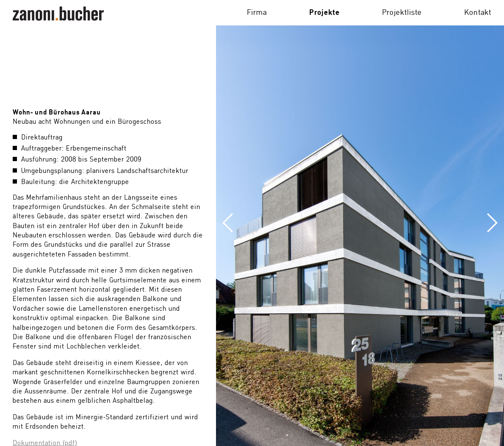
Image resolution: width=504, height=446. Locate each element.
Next (455, 223)
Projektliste (402, 13)
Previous (265, 223)
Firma (257, 13)
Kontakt (478, 13)
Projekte (324, 13)
